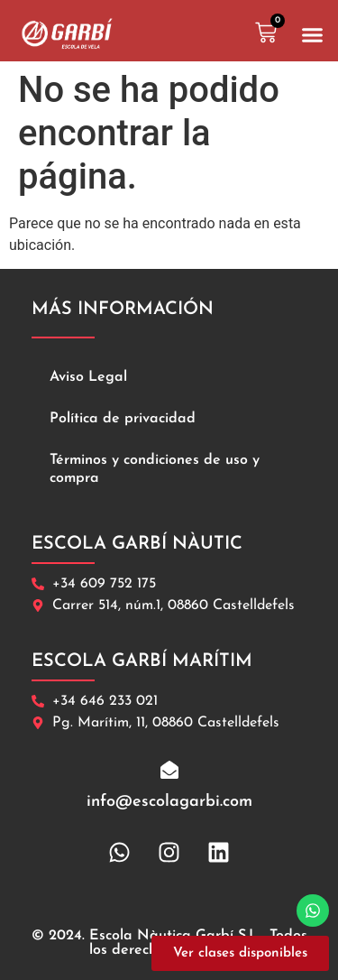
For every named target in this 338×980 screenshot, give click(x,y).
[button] (313, 35)
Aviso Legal (88, 377)
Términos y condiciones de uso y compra (155, 469)
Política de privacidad (123, 419)
